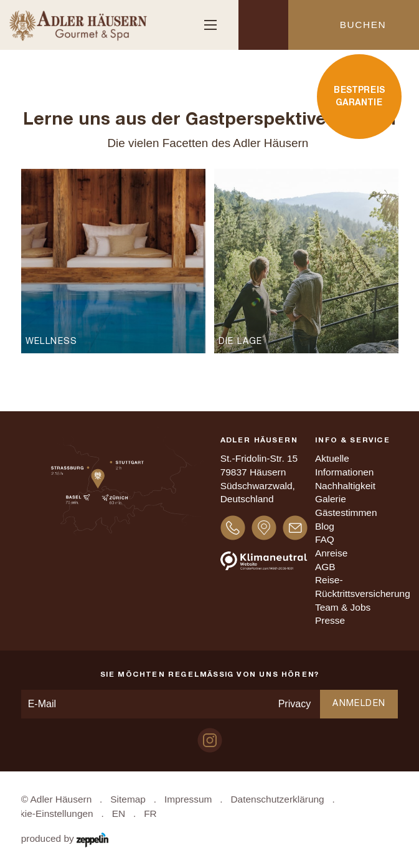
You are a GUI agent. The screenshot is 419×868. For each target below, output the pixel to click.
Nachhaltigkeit (345, 486)
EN (119, 813)
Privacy (294, 704)
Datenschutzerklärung (277, 799)
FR (150, 813)
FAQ (325, 539)
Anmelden (359, 704)
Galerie (331, 499)
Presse (330, 620)
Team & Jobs (343, 607)
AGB (325, 567)
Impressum (188, 799)
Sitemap (128, 799)
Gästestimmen (346, 513)
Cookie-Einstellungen (48, 813)
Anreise (331, 553)
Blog (325, 526)
